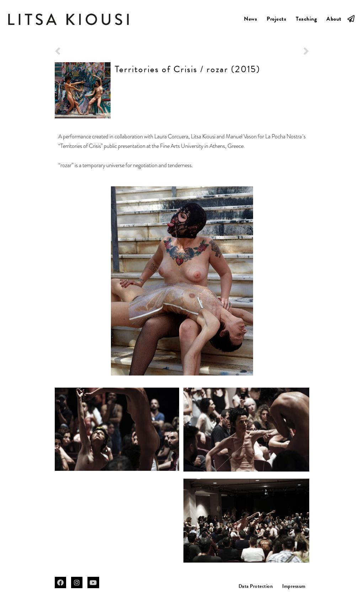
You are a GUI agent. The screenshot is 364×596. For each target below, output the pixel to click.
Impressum (294, 586)
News (250, 19)
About (334, 19)
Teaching (306, 19)
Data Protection (256, 586)
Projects (276, 19)
